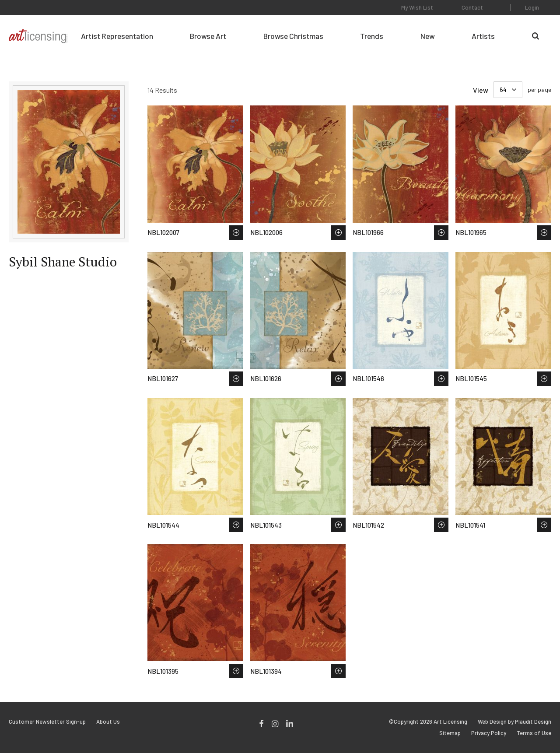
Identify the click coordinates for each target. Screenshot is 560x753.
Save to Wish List (236, 233)
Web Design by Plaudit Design (514, 722)
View (481, 90)
